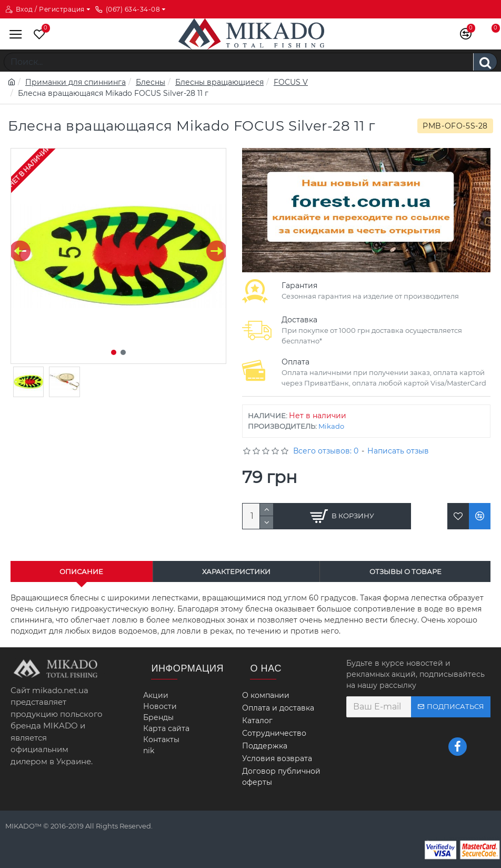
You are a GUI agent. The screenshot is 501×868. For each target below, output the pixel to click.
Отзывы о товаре (405, 571)
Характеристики (236, 571)
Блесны (151, 82)
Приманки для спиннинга (76, 82)
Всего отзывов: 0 (326, 451)
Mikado (331, 426)
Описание (81, 571)
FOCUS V (291, 82)
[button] (20, 251)
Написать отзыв (398, 451)
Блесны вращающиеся (219, 82)
